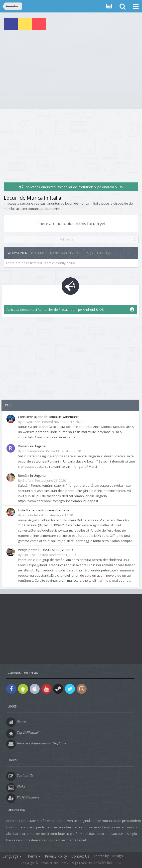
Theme (33, 856)
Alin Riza (29, 555)
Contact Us (80, 856)
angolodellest (33, 515)
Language (12, 856)
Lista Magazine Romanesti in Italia (44, 510)
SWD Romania (110, 863)
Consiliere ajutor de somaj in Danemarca (49, 417)
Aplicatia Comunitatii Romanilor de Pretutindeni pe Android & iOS (74, 187)
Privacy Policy (56, 856)
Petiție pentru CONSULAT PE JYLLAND (45, 550)
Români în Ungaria (32, 446)
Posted (62, 422)
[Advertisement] (71, 72)
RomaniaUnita (33, 451)
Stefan (28, 480)
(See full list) (101, 253)
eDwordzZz (31, 422)
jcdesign (116, 856)
